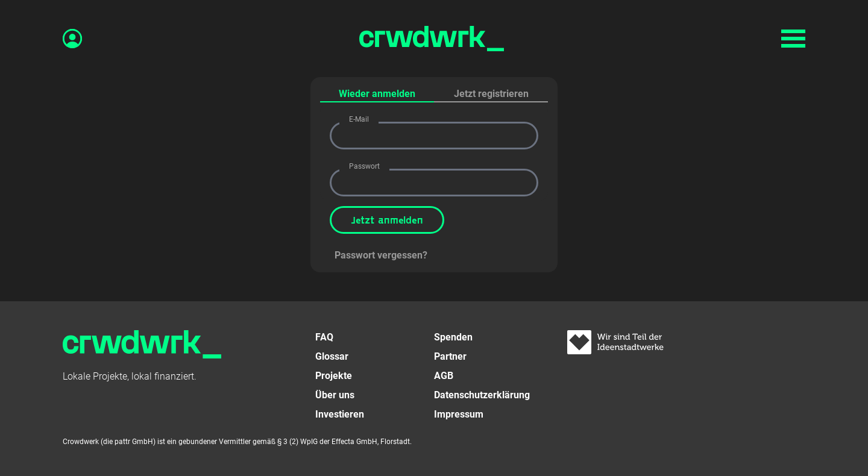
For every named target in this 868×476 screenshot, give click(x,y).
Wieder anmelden (377, 94)
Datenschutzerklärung (482, 395)
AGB (444, 376)
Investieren (340, 414)
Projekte (334, 376)
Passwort (364, 166)
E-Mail (359, 119)
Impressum (459, 414)
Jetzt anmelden (387, 220)
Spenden (453, 337)
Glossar (332, 356)
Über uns (335, 395)
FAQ (324, 337)
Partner (450, 356)
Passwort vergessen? (381, 255)
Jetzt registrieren (491, 94)
